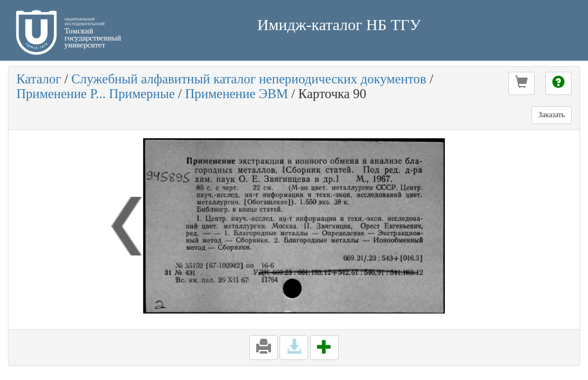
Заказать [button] (552, 115)
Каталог (39, 79)
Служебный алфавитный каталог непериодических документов (249, 79)
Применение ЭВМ (236, 94)
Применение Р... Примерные (96, 94)
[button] (521, 83)
